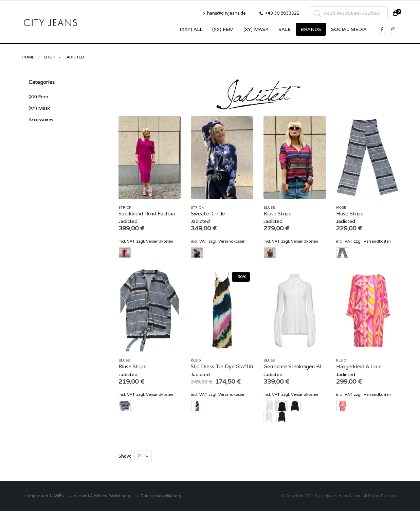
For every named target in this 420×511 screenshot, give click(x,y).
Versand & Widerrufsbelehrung (102, 496)
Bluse (269, 207)
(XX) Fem (223, 29)
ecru (269, 417)
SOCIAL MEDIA (349, 29)
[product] (150, 157)
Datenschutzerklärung (161, 496)
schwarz (282, 417)
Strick (125, 207)
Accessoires (41, 120)
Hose (341, 207)
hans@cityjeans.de (224, 13)
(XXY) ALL (191, 29)
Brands (311, 29)
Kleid (196, 360)
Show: (125, 456)
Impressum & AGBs (46, 496)
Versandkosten (160, 241)
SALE (285, 29)
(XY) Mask (256, 29)
